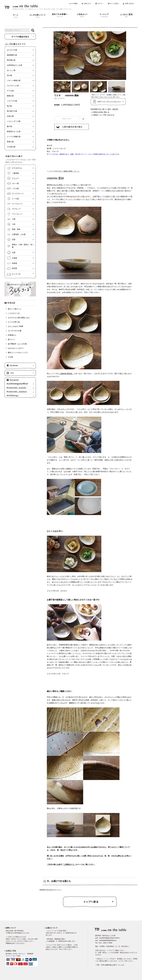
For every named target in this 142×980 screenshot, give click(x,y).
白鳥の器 (10, 116)
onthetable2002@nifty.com (108, 940)
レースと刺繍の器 (14, 137)
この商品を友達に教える (100, 112)
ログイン (100, 4)
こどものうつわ (14, 313)
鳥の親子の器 (12, 111)
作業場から (12, 335)
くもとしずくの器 (14, 121)
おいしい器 (11, 70)
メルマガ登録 (73, 4)
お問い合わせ (129, 4)
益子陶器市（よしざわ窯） (18, 344)
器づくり (11, 340)
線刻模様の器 (12, 55)
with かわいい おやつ (16, 348)
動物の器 (10, 96)
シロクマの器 (12, 101)
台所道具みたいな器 (15, 65)
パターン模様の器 (14, 81)
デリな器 (10, 91)
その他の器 (11, 147)
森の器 (9, 126)
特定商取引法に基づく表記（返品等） (105, 109)
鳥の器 (9, 106)
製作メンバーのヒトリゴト (18, 353)
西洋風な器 (11, 60)
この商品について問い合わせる (103, 115)
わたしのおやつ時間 (15, 326)
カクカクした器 (13, 86)
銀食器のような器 (14, 131)
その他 (10, 357)
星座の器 (10, 142)
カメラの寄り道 (14, 322)
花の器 (9, 75)
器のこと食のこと (15, 309)
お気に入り (87, 4)
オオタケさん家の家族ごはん (19, 318)
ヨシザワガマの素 (15, 331)
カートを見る (114, 4)
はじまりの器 (12, 50)
